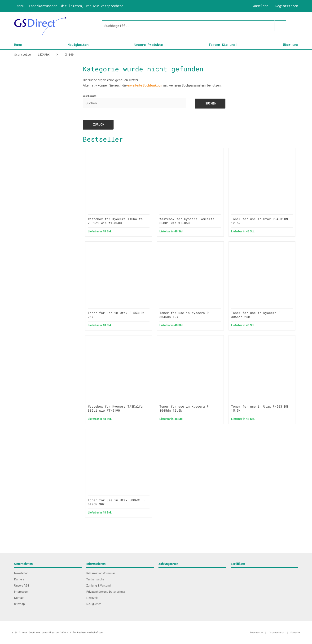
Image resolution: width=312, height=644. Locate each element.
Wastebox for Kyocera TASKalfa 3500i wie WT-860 (187, 221)
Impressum (21, 592)
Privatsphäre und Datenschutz (106, 592)
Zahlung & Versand (99, 586)
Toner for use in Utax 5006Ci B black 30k (116, 502)
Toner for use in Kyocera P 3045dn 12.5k (184, 408)
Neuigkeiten (78, 45)
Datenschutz (277, 633)
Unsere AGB (22, 586)
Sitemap (20, 604)
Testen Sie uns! (223, 45)
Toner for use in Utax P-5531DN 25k (116, 315)
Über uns (290, 45)
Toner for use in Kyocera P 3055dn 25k (256, 315)
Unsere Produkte (149, 45)
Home (18, 45)
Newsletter (21, 573)
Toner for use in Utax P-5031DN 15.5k (259, 408)
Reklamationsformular (101, 573)
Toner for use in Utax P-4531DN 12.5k (259, 221)
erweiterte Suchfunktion (145, 85)
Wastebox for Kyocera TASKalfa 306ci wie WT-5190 (115, 408)
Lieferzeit (92, 598)
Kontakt (19, 598)
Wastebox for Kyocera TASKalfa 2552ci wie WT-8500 (115, 221)
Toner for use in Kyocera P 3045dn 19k (184, 315)
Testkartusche (95, 579)
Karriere (19, 579)
